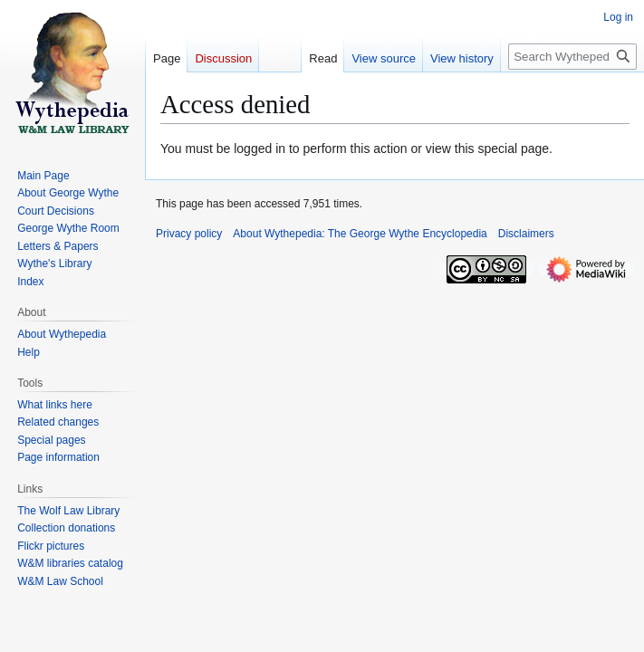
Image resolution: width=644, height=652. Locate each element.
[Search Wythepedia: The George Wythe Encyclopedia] (572, 57)
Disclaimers (526, 234)
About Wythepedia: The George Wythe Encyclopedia (360, 234)
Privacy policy (189, 234)
